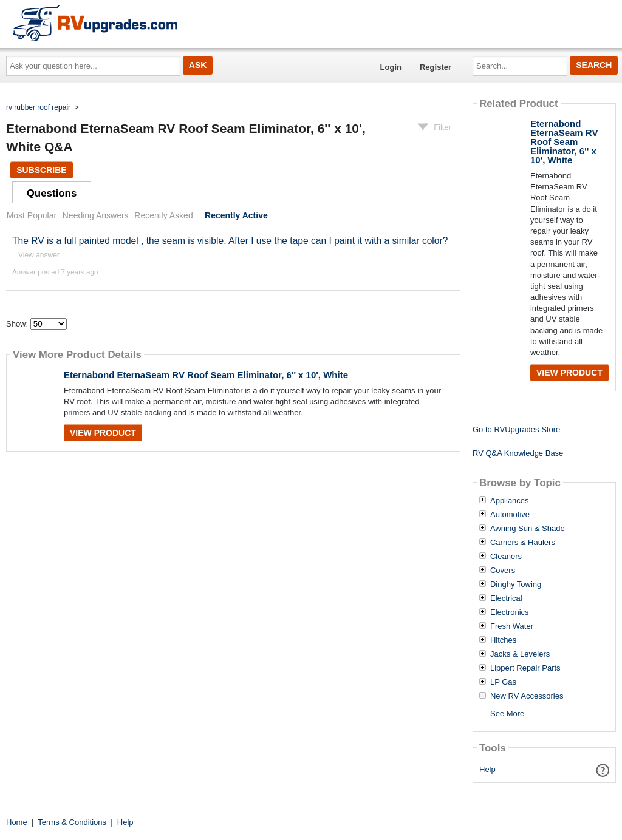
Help (487, 769)
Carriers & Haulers (523, 543)
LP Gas (503, 682)
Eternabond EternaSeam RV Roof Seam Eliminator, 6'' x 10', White (206, 375)
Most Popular (32, 215)
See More (507, 713)
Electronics (510, 612)
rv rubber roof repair (38, 107)
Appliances (510, 501)
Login (391, 67)
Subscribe (41, 170)
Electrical (506, 598)
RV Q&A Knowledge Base (518, 453)
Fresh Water (512, 626)
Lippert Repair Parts (525, 668)
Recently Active (236, 215)
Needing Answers (96, 215)
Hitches (503, 640)
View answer (39, 255)
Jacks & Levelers (520, 654)
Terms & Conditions (72, 822)
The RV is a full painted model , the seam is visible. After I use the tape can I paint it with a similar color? (230, 241)
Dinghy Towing (516, 584)
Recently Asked (163, 215)
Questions (52, 193)
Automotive (510, 515)
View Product (103, 433)
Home (17, 822)
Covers (503, 571)
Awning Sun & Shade (528, 529)
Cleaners (506, 557)
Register (436, 67)
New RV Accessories (527, 696)
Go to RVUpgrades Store (516, 429)
